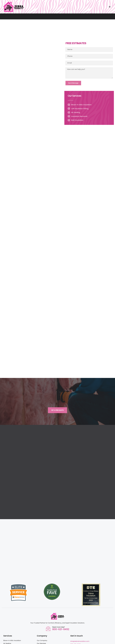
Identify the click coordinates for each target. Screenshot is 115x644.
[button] (110, 7)
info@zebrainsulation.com (80, 623)
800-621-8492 (61, 611)
